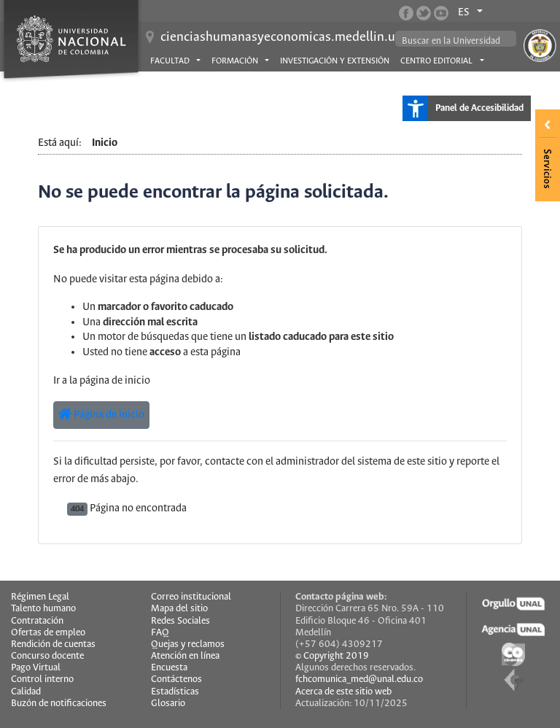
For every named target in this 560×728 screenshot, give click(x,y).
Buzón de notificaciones (59, 704)
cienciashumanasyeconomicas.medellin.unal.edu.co (307, 37)
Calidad (26, 692)
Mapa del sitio (179, 609)
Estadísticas (175, 692)
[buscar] (456, 41)
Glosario (168, 704)
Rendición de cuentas (53, 644)
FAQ (160, 633)
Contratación (37, 621)
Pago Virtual (36, 668)
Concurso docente (47, 656)
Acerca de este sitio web (343, 692)
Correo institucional (191, 597)
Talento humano (43, 609)
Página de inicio (101, 414)
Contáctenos (176, 679)
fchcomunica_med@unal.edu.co (359, 679)
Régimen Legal (40, 597)
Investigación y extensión (335, 61)
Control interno (42, 679)
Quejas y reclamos (188, 644)
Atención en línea (185, 656)
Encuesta (169, 668)
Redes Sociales (180, 621)
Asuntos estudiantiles (198, 84)
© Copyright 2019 (332, 656)
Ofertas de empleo (48, 633)
